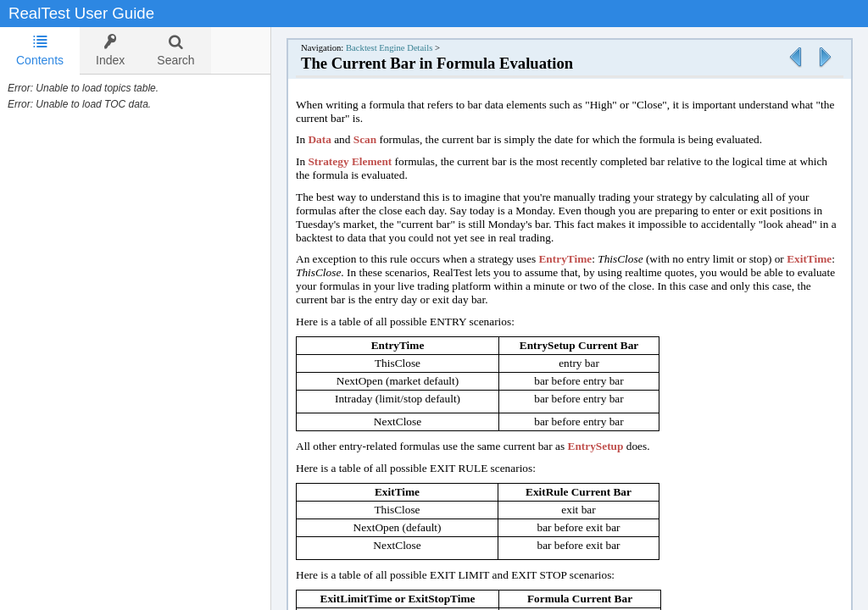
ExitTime (809, 259)
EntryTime (565, 259)
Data (319, 139)
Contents (40, 50)
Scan (365, 139)
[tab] (40, 51)
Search (175, 50)
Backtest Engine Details (389, 48)
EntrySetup (596, 446)
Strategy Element (350, 161)
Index (110, 50)
